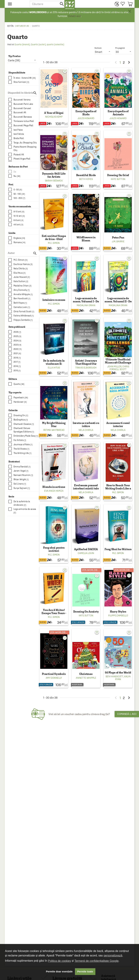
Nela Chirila (86, 430)
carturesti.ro (22, 26)
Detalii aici (74, 16)
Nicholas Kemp (54, 117)
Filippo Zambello (118, 615)
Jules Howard (86, 118)
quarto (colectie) (55, 44)
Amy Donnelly (54, 678)
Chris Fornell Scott (119, 368)
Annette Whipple (86, 678)
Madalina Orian (86, 305)
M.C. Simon (54, 243)
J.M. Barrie (118, 241)
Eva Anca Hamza (54, 491)
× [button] (130, 11)
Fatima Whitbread (54, 430)
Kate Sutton (118, 179)
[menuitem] (116, 4)
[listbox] (124, 52)
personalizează (113, 955)
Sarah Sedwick (54, 181)
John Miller (114, 366)
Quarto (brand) (22, 44)
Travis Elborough (86, 368)
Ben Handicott (114, 676)
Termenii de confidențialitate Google (96, 961)
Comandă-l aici (127, 714)
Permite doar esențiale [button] (59, 972)
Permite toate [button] (85, 972)
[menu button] (17, 4)
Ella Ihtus (54, 368)
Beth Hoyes (86, 179)
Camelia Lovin (86, 553)
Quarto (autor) (38, 44)
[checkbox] (24, 78)
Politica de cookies (59, 961)
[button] (47, 4)
